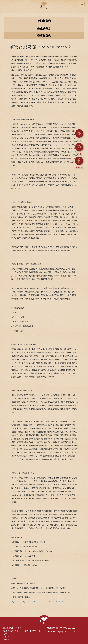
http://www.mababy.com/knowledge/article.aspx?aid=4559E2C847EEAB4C (38, 602)
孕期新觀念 (44, 21)
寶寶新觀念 (44, 36)
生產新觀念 (44, 28)
